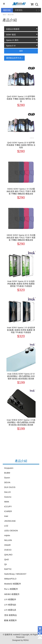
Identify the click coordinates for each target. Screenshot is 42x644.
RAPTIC (8, 569)
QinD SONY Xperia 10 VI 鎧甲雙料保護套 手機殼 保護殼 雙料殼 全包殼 (21, 145)
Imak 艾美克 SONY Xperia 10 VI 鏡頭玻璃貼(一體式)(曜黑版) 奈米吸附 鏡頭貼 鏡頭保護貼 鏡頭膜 (21, 376)
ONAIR (7, 545)
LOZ (6, 526)
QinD (7, 559)
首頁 (4, 15)
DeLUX (7, 492)
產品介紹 (11, 15)
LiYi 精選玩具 (10, 610)
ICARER (8, 511)
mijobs (7, 535)
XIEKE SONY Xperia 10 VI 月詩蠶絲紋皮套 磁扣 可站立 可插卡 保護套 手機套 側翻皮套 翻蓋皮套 (21, 238)
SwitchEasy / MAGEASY (15, 574)
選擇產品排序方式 (14, 58)
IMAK (7, 502)
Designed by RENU (20, 640)
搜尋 (21, 51)
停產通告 (19, 10)
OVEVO (8, 550)
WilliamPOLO (10, 579)
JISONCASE (10, 521)
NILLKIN (8, 540)
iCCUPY (8, 507)
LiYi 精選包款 (10, 605)
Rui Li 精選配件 (11, 589)
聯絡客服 (40, 632)
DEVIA (7, 482)
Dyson (7, 478)
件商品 (40, 628)
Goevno (8, 497)
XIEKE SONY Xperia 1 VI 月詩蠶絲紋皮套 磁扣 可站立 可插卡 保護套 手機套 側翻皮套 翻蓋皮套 (21, 191)
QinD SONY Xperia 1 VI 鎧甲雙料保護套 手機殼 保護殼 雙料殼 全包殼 (21, 99)
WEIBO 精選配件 (12, 594)
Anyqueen (9, 468)
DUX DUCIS (10, 487)
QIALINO (8, 555)
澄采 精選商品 (10, 615)
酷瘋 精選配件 (10, 620)
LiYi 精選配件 (10, 599)
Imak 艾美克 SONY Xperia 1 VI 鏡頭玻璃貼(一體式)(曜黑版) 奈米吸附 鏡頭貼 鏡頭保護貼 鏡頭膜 (21, 422)
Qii (5, 564)
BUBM (7, 473)
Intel (6, 516)
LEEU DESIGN (11, 531)
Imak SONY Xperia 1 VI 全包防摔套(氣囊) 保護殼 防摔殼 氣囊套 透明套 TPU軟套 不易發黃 (21, 330)
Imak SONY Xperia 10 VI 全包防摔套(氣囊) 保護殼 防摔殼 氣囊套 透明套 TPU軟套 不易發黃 (21, 284)
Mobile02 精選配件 (13, 584)
